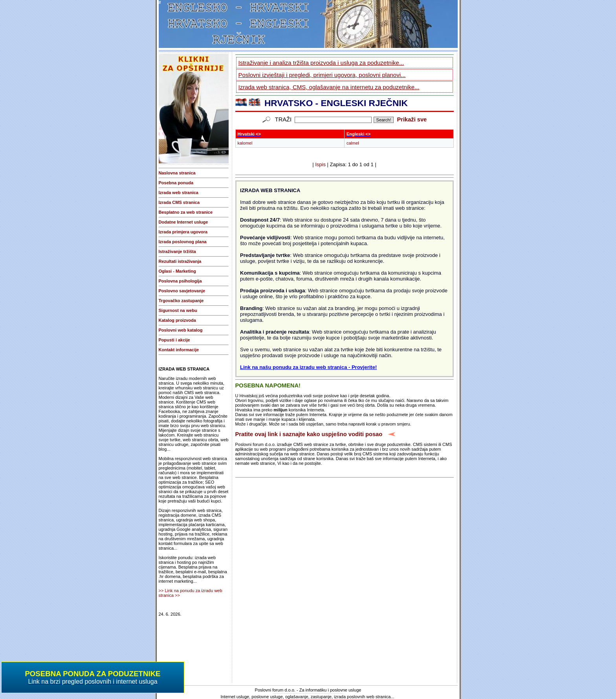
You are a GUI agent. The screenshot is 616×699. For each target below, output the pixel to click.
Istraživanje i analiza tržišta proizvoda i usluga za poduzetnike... (321, 63)
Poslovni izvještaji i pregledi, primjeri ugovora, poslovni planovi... (322, 75)
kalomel (245, 143)
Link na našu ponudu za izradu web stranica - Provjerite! (308, 367)
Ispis (320, 164)
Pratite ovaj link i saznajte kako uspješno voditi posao (309, 434)
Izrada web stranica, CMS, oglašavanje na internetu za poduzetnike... (329, 87)
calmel (353, 143)
